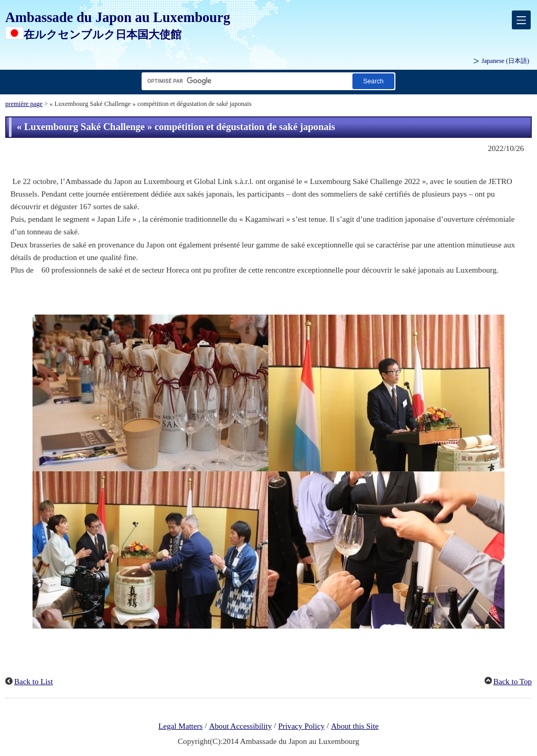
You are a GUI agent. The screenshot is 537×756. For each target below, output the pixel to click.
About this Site (355, 726)
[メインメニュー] (521, 20)
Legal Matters (180, 726)
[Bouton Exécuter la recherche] (373, 81)
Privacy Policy (301, 726)
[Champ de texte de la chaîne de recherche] (245, 81)
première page (24, 104)
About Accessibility (241, 726)
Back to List (34, 682)
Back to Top (513, 682)
